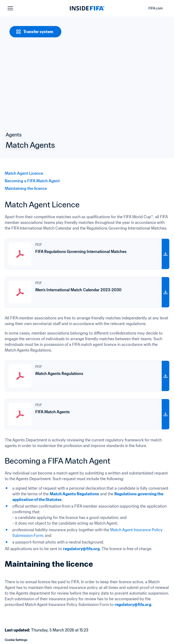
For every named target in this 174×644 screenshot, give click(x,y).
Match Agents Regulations (74, 494)
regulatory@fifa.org (81, 549)
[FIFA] (87, 8)
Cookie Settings (16, 640)
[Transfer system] (35, 32)
